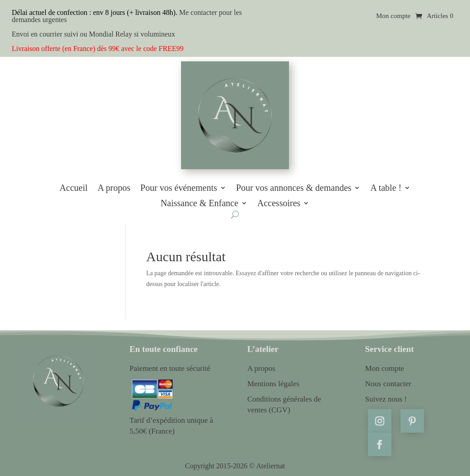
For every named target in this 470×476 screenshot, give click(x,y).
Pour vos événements (179, 188)
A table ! (386, 188)
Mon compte (393, 16)
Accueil (74, 188)
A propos (114, 188)
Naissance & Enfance (200, 203)
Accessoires (279, 203)
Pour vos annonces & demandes (294, 188)
